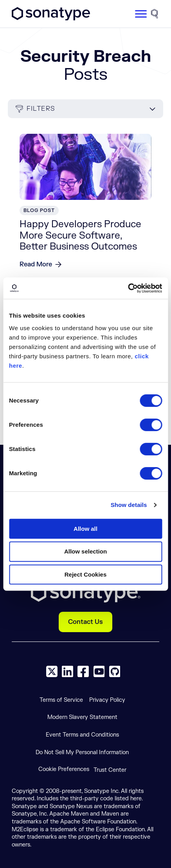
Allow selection (85, 551)
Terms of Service (61, 700)
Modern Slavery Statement (82, 717)
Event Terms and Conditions (82, 735)
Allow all (85, 529)
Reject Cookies (86, 574)
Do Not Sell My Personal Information (82, 752)
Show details (129, 505)
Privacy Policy (107, 700)
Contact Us (85, 622)
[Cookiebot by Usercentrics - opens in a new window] (128, 288)
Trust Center (110, 770)
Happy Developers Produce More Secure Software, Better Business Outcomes (80, 236)
